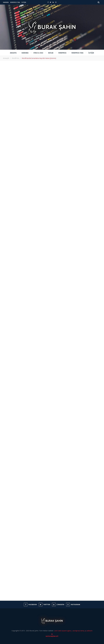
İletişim (24, 2)
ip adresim (89, 631)
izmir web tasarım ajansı (63, 631)
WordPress (62, 53)
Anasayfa (13, 53)
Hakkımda (6, 2)
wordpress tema (78, 631)
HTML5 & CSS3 (38, 53)
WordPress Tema (15, 2)
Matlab (51, 53)
